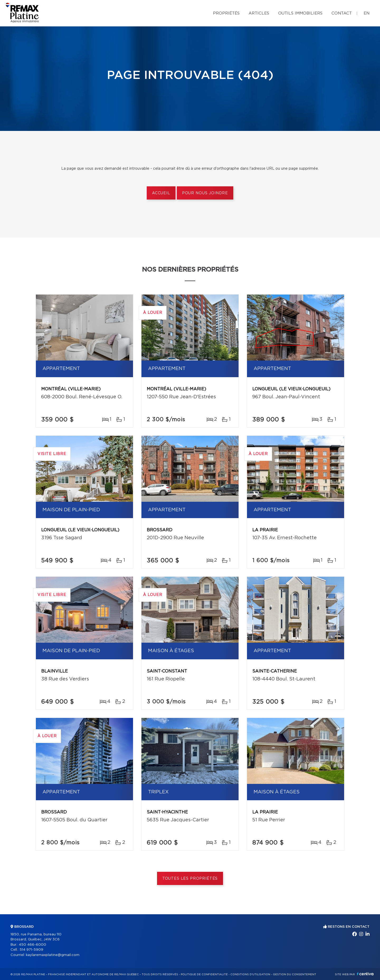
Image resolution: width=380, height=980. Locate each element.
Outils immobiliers (300, 13)
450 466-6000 (32, 945)
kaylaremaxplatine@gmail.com (53, 955)
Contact (342, 13)
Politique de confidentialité (204, 974)
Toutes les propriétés (190, 879)
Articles (259, 13)
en (367, 13)
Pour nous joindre (205, 193)
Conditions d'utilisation (250, 974)
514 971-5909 (31, 950)
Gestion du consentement (294, 974)
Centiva (365, 974)
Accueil (161, 193)
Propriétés (226, 13)
